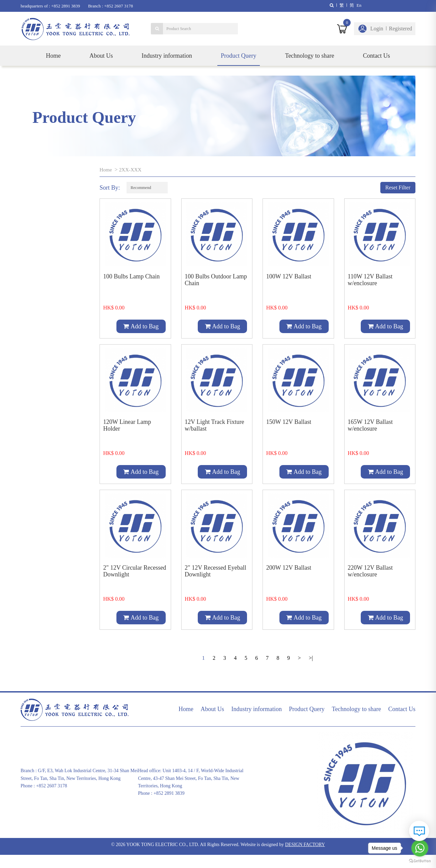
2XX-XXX (132, 170)
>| (310, 671)
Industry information (167, 56)
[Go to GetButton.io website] (420, 861)
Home (53, 56)
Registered (401, 29)
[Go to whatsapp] (420, 848)
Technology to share (310, 56)
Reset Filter (398, 187)
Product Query (238, 56)
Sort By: (110, 188)
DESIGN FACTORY (305, 858)
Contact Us (376, 56)
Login (377, 29)
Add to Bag (141, 326)
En (359, 5)
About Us (101, 56)
